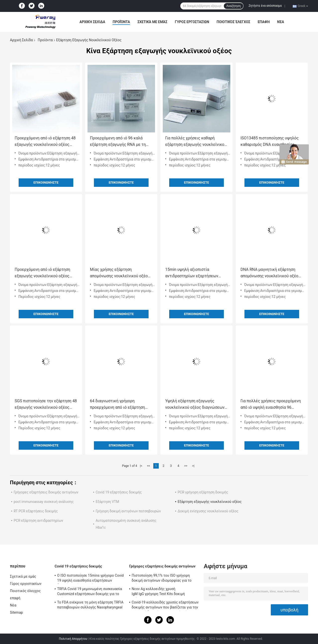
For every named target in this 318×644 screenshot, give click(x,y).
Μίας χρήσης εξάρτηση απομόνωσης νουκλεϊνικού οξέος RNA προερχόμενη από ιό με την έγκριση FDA (120, 273)
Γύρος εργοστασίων (192, 22)
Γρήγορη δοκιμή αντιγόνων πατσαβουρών (128, 511)
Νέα (281, 22)
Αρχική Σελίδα (92, 22)
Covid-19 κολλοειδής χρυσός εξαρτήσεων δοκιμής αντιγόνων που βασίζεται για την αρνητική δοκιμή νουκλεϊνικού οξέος (165, 605)
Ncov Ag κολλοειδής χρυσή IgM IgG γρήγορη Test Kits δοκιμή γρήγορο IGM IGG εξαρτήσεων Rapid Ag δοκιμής (163, 592)
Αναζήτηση (234, 6)
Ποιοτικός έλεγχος (233, 22)
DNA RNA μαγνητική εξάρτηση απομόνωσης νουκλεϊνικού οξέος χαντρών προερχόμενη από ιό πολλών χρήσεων (271, 273)
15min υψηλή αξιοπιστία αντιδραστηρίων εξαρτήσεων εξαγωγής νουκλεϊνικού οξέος (193, 273)
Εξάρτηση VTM (107, 502)
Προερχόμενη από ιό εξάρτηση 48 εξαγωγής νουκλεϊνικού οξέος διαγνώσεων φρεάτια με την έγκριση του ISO (45, 142)
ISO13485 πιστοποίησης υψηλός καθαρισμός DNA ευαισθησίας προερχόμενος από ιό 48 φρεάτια (271, 142)
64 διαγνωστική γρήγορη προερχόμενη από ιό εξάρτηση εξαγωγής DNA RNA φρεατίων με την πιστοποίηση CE (120, 405)
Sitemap (16, 612)
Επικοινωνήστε (46, 182)
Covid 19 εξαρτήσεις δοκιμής (119, 492)
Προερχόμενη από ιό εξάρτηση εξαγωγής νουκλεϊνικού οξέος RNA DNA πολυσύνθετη (42, 273)
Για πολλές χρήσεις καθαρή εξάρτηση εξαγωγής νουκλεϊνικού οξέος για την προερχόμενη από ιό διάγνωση (196, 142)
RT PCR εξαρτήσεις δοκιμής (36, 511)
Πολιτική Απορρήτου (73, 639)
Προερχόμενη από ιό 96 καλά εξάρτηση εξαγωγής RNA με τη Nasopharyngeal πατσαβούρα (118, 142)
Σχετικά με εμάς (152, 22)
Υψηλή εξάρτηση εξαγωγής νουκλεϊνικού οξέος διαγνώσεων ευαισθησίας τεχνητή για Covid (195, 405)
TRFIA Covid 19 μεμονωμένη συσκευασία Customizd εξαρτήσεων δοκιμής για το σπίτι (90, 592)
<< (149, 466)
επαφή (264, 22)
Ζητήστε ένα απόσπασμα (265, 6)
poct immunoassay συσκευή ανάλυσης (44, 502)
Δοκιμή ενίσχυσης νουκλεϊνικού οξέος (208, 511)
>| (193, 466)
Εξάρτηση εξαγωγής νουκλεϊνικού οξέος (210, 502)
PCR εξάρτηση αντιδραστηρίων (38, 521)
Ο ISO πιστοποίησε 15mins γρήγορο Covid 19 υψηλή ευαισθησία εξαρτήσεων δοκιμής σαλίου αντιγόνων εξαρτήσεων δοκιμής (90, 579)
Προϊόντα (121, 22)
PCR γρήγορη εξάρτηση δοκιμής (203, 492)
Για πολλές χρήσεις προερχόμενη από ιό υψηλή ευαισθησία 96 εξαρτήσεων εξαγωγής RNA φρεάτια (271, 405)
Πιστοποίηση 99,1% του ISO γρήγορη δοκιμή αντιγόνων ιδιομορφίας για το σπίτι (162, 579)
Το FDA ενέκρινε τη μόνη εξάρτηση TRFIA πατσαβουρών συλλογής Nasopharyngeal (90, 605)
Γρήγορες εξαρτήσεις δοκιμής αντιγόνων (46, 492)
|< (141, 466)
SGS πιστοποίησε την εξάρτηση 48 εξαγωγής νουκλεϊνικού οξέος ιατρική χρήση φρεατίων (46, 405)
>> (186, 466)
